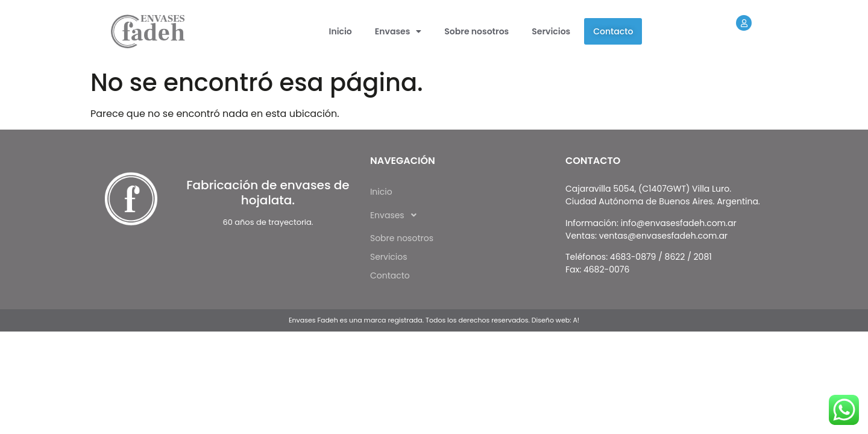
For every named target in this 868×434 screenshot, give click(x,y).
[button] (398, 31)
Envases (398, 31)
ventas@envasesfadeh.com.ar (663, 236)
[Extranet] (744, 23)
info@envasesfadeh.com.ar (679, 223)
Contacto (613, 31)
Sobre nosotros (476, 31)
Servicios (551, 31)
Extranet (751, 44)
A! (576, 320)
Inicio (341, 31)
